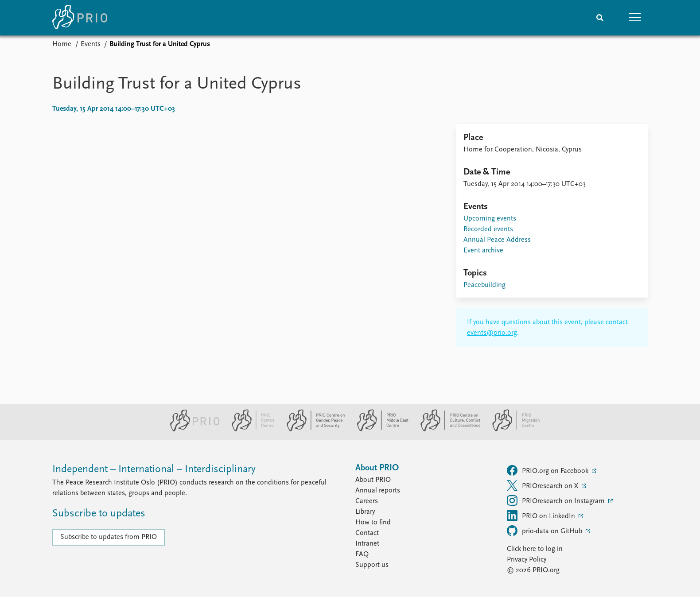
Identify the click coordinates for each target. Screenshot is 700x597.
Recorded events (488, 229)
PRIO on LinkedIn (542, 516)
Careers (367, 501)
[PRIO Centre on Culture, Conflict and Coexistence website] (447, 430)
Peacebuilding (484, 285)
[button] (635, 18)
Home (62, 44)
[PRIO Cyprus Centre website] (249, 430)
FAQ (362, 554)
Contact (367, 533)
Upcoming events (490, 219)
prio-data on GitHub (545, 531)
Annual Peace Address (497, 240)
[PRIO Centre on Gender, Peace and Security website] (312, 430)
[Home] (80, 18)
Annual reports (378, 491)
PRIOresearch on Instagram (557, 500)
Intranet (367, 544)
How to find (373, 523)
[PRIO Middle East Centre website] (379, 430)
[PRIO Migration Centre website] (511, 430)
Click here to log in (535, 549)
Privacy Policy (527, 560)
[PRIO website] (191, 430)
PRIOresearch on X (543, 485)
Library (365, 512)
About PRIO (373, 480)
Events (91, 44)
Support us (372, 565)
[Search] (600, 18)
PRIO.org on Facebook (548, 470)
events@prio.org (492, 333)
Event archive (483, 251)
